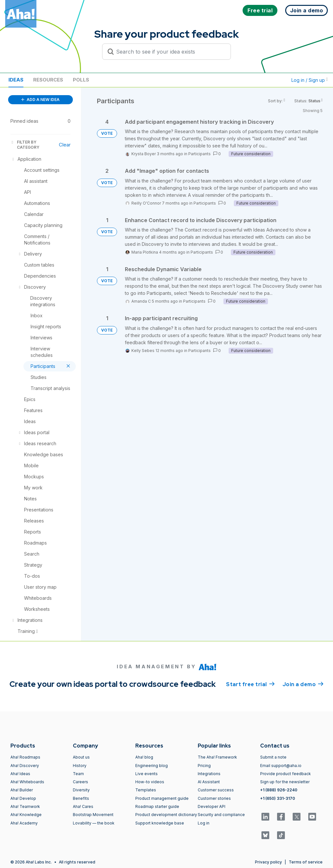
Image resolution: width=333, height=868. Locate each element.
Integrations (209, 774)
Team (78, 774)
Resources (48, 80)
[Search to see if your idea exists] (169, 52)
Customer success (216, 790)
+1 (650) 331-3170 (278, 798)
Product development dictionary (166, 815)
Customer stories (214, 798)
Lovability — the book (94, 823)
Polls (81, 80)
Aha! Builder (22, 790)
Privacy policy (268, 862)
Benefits (81, 798)
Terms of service (306, 862)
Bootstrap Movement (93, 815)
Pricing (204, 766)
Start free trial (250, 684)
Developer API (212, 806)
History (80, 766)
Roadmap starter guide (157, 806)
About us (81, 757)
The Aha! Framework (217, 757)
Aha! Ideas (20, 774)
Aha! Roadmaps (25, 757)
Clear (65, 145)
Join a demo (303, 684)
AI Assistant (209, 782)
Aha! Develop (23, 798)
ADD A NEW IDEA (40, 100)
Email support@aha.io (281, 766)
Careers (80, 782)
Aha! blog (144, 757)
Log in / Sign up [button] (310, 80)
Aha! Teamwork (25, 806)
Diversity (81, 790)
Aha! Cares (83, 806)
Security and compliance (221, 815)
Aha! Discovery (25, 766)
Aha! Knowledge (26, 815)
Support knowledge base (160, 823)
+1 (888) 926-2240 (279, 790)
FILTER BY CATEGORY (25, 145)
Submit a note (273, 757)
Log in (204, 823)
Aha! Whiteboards (27, 782)
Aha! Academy (24, 823)
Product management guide (162, 798)
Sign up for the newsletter (285, 782)
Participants (200, 154)
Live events (147, 774)
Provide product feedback (286, 774)
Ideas (16, 80)
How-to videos (150, 782)
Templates (146, 790)
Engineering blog (152, 766)
